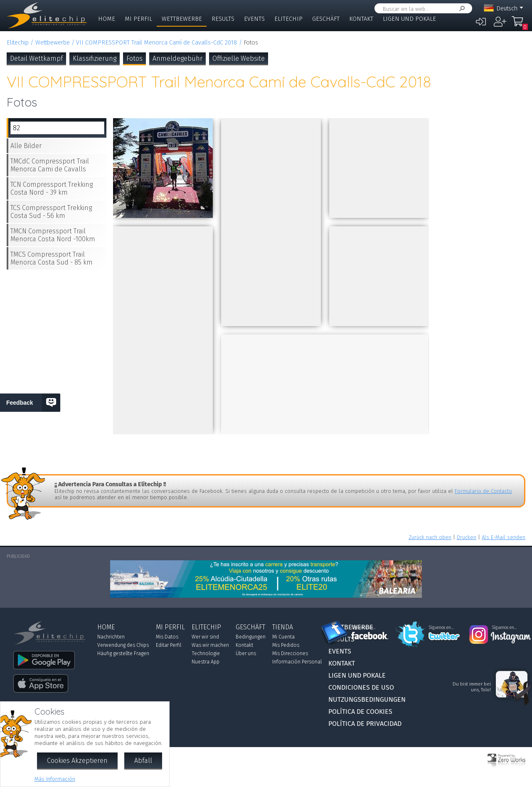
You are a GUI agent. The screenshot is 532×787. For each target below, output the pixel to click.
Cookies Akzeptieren (77, 761)
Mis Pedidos (286, 645)
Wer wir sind (205, 637)
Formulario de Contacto (483, 491)
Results (223, 19)
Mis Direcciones (290, 653)
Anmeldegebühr (177, 58)
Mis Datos (167, 637)
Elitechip (288, 19)
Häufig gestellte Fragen (123, 653)
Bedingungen (251, 637)
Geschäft (326, 19)
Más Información (55, 779)
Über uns (246, 653)
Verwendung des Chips (123, 645)
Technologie (206, 653)
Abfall (143, 761)
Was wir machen (210, 645)
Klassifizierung (95, 58)
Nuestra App (206, 662)
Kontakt (361, 19)
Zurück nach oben (430, 537)
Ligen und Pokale (409, 19)
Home (107, 19)
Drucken (467, 537)
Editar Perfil (169, 645)
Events (254, 19)
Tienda (283, 627)
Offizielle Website (239, 58)
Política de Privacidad (365, 724)
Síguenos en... (363, 628)
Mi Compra (520, 25)
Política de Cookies (360, 712)
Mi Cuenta (283, 637)
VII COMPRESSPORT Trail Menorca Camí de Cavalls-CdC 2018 (156, 43)
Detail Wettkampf (36, 58)
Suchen (461, 9)
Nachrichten (111, 637)
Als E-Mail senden (504, 537)
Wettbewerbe (182, 19)
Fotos (134, 58)
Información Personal (297, 662)
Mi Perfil (138, 19)
